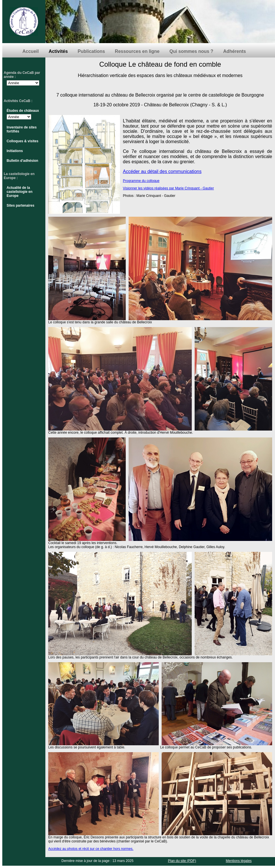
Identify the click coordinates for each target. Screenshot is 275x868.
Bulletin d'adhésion (22, 161)
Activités (58, 51)
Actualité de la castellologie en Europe (20, 192)
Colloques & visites (23, 141)
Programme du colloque (141, 181)
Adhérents (235, 51)
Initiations (15, 151)
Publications (91, 51)
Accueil (31, 51)
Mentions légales (239, 861)
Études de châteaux (23, 111)
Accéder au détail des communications (162, 171)
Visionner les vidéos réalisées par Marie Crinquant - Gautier (168, 188)
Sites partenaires (21, 206)
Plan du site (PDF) (182, 861)
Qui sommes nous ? (191, 51)
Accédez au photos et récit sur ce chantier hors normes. (91, 849)
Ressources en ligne (137, 51)
